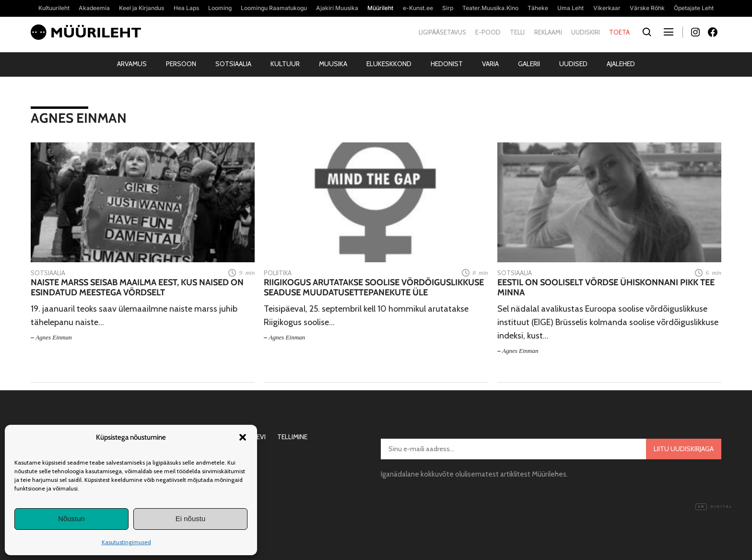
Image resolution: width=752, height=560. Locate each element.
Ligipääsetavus (442, 32)
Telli (517, 32)
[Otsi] (647, 32)
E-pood (488, 32)
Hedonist (447, 64)
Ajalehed (621, 64)
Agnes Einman (53, 337)
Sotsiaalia (233, 64)
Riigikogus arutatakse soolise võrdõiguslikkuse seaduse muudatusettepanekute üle (374, 288)
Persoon (181, 64)
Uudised (573, 64)
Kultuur (285, 64)
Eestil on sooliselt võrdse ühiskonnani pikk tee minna (606, 288)
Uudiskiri (586, 32)
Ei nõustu (191, 519)
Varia (490, 64)
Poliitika (278, 273)
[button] (243, 437)
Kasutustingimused (126, 542)
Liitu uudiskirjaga (684, 449)
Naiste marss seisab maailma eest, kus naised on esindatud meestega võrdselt (137, 288)
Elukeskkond (389, 64)
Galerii (529, 64)
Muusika (333, 64)
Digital (714, 507)
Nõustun (71, 519)
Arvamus (132, 64)
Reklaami (548, 32)
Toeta (619, 32)
